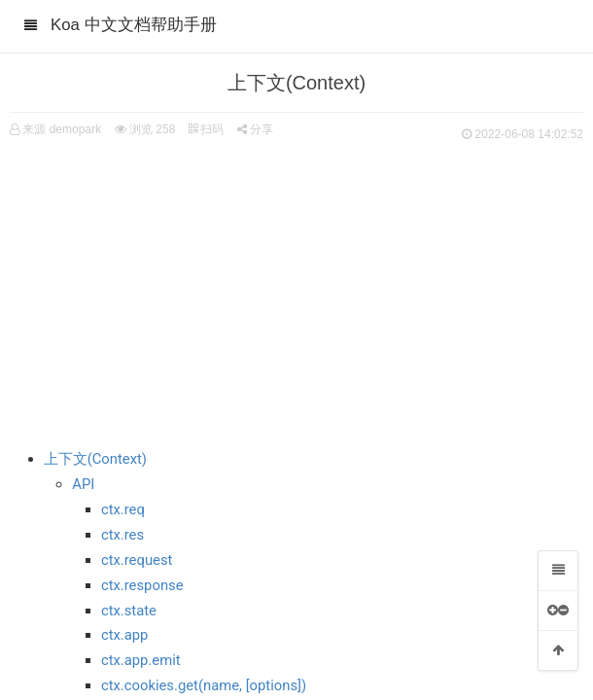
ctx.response (142, 585)
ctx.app (125, 635)
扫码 (206, 129)
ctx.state (129, 611)
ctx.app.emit (141, 660)
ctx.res (122, 535)
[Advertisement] (296, 292)
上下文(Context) (95, 459)
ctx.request (137, 560)
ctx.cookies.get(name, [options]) (204, 685)
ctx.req (123, 509)
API (83, 484)
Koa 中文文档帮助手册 (134, 25)
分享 (255, 129)
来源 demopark (62, 129)
